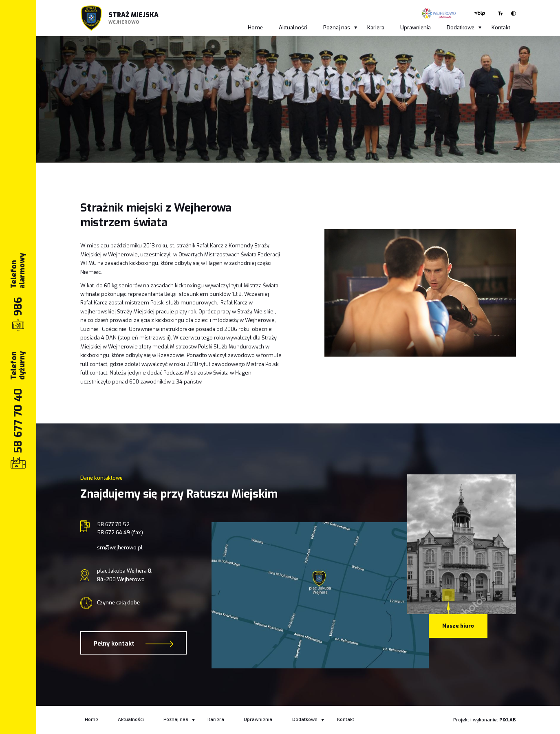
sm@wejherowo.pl (120, 548)
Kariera (376, 28)
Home (255, 28)
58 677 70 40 (18, 421)
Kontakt (501, 28)
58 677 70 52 (113, 524)
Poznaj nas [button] (340, 28)
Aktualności (293, 28)
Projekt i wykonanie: (485, 720)
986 (18, 306)
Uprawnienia (416, 28)
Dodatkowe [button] (464, 28)
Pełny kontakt (134, 644)
